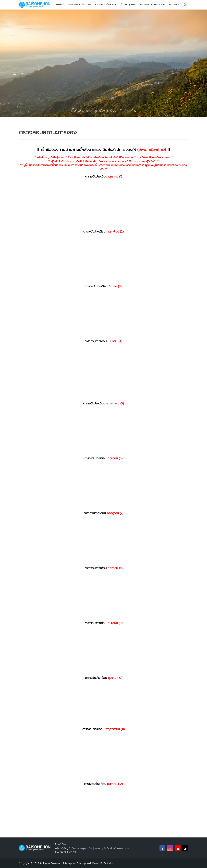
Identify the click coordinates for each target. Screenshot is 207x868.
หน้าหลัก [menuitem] (60, 5)
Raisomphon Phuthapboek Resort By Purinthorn (89, 863)
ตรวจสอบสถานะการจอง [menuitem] (152, 5)
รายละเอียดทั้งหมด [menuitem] (105, 5)
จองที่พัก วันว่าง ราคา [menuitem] (80, 5)
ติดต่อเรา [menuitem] (174, 5)
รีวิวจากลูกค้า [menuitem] (127, 5)
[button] (185, 5)
